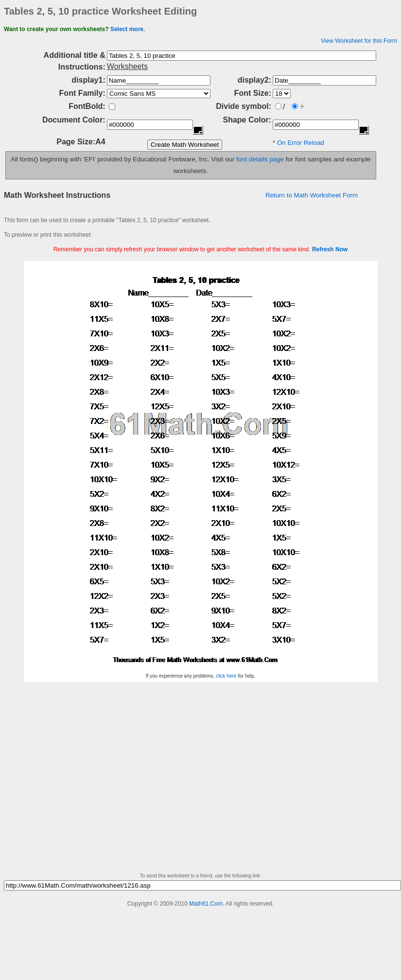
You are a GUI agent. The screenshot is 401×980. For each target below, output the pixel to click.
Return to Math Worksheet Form (312, 195)
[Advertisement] (91, 780)
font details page (260, 159)
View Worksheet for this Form (359, 41)
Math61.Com (206, 904)
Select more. (128, 29)
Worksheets (127, 66)
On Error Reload (301, 143)
